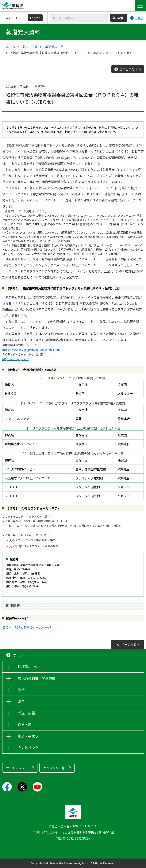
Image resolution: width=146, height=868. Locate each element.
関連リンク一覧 (54, 768)
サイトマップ (15, 768)
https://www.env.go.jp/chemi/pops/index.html (31, 350)
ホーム (11, 47)
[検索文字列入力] (79, 18)
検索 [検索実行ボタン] (120, 18)
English (35, 18)
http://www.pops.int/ (15, 359)
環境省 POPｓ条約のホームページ (27, 627)
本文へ (10, 18)
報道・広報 (30, 47)
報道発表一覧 (54, 47)
